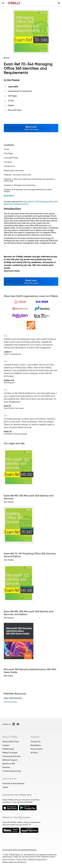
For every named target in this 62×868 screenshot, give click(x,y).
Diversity (6, 767)
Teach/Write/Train (11, 742)
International (9, 779)
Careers (6, 745)
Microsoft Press (15, 110)
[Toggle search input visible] (59, 3)
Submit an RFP (9, 764)
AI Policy (34, 753)
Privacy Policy (37, 749)
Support (35, 737)
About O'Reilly (10, 737)
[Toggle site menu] (3, 3)
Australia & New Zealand (13, 783)
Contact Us (35, 742)
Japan (5, 787)
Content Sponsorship (12, 771)
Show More (9, 196)
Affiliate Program (10, 760)
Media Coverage (10, 753)
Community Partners (11, 756)
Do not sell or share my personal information (19, 850)
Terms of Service (9, 860)
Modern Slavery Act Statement (14, 862)
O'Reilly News (8, 749)
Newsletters (36, 745)
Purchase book (10, 702)
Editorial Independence (37, 860)
